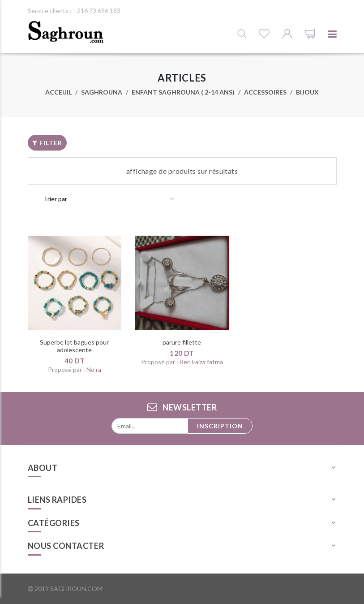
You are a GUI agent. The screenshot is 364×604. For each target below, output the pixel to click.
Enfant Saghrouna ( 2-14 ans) (183, 92)
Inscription (220, 426)
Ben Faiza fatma (201, 362)
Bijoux (307, 92)
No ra (94, 369)
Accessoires (265, 92)
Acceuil (58, 92)
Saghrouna (102, 92)
